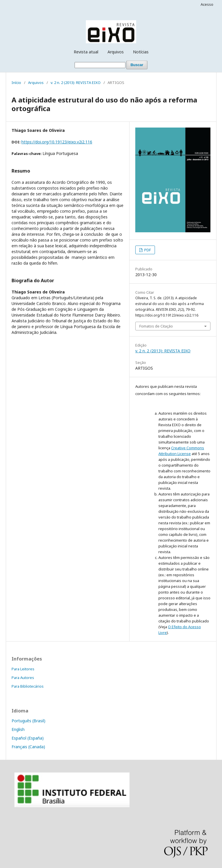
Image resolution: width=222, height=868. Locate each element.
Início (16, 83)
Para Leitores (23, 669)
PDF (147, 250)
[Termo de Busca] (100, 65)
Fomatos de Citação (156, 326)
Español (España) (28, 738)
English (18, 729)
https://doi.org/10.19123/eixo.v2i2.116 (57, 142)
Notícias (141, 52)
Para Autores (23, 678)
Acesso (207, 4)
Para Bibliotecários (28, 686)
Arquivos (116, 52)
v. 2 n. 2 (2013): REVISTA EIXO (76, 83)
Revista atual (86, 52)
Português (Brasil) (28, 721)
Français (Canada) (28, 747)
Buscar (137, 65)
